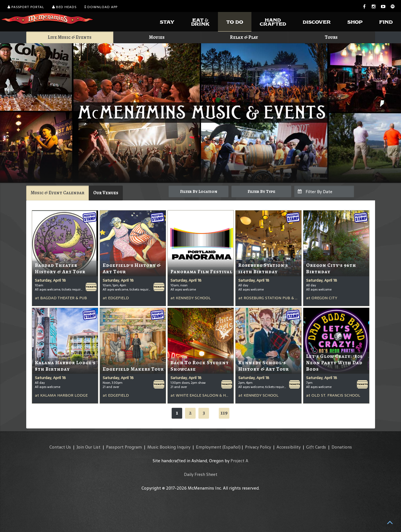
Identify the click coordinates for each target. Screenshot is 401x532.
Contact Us (60, 447)
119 (224, 413)
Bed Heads (64, 7)
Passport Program (124, 447)
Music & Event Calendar (57, 193)
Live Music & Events (70, 37)
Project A (239, 461)
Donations (342, 447)
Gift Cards (316, 447)
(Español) (231, 447)
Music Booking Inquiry (169, 447)
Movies (157, 37)
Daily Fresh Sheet (201, 474)
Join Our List (88, 447)
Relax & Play (244, 37)
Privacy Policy (258, 447)
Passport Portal (26, 7)
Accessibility (289, 447)
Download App (101, 7)
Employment (209, 447)
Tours (331, 37)
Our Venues (106, 193)
